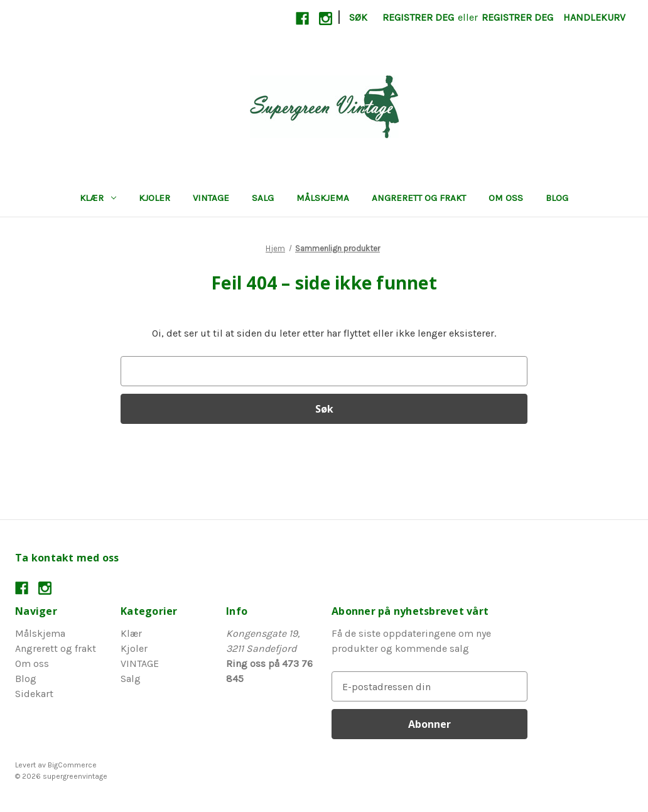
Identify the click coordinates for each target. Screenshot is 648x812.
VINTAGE (211, 198)
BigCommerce (72, 765)
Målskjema (323, 198)
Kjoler (154, 198)
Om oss (506, 198)
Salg (263, 198)
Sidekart (34, 694)
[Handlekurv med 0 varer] (594, 18)
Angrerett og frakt (419, 198)
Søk (358, 17)
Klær (98, 198)
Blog (557, 198)
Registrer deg (418, 17)
